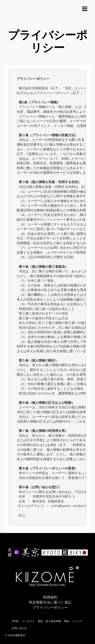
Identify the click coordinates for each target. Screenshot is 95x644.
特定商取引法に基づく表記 (50, 602)
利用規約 (50, 597)
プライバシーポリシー (50, 607)
